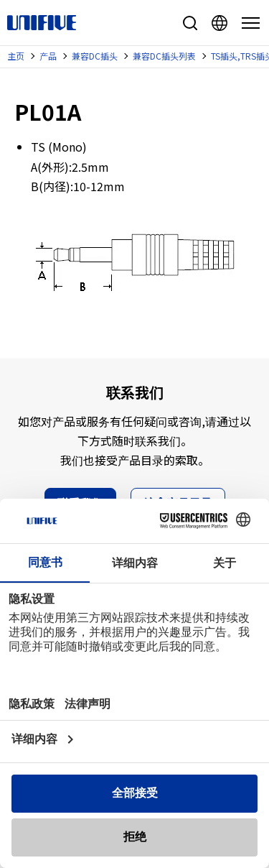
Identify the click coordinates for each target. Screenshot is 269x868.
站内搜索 (190, 23)
